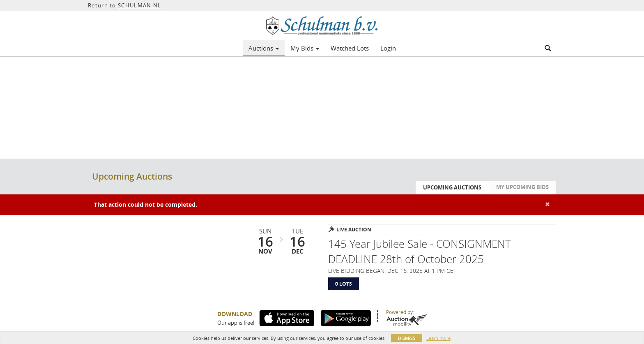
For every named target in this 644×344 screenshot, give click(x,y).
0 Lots (344, 284)
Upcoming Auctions (452, 187)
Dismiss (407, 338)
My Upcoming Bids (522, 187)
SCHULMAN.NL (139, 5)
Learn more (438, 338)
